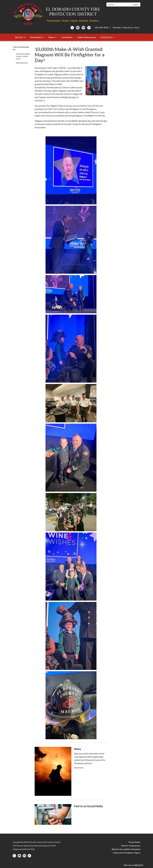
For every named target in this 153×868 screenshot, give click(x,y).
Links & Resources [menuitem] (86, 37)
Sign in (137, 853)
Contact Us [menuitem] (106, 37)
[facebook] (89, 28)
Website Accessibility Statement (126, 849)
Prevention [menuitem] (36, 37)
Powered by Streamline (123, 853)
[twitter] (72, 28)
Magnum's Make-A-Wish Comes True (23, 56)
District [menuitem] (19, 37)
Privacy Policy (134, 842)
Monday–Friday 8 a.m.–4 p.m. (126, 27)
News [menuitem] (51, 37)
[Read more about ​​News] (71, 771)
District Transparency (131, 846)
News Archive (22, 63)
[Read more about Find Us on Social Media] (71, 814)
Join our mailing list (133, 865)
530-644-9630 (102, 27)
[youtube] (78, 28)
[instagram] (83, 28)
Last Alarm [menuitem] (67, 37)
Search (136, 5)
